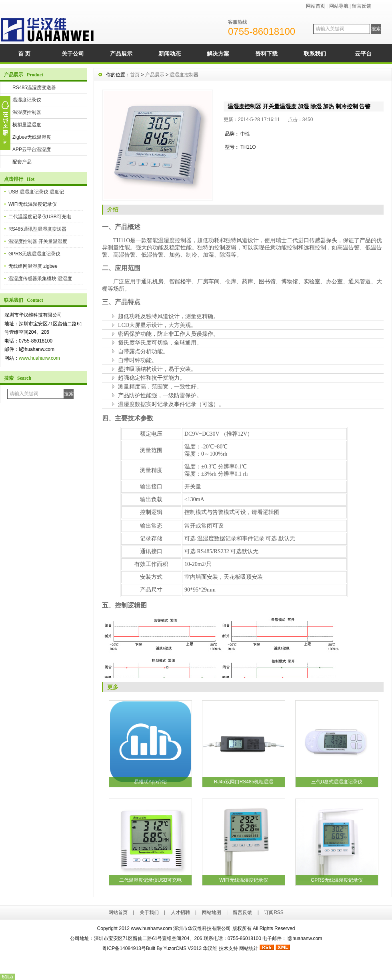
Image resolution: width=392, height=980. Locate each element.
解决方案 (218, 54)
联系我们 (315, 54)
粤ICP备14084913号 (124, 948)
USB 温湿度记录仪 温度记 (36, 192)
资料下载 (266, 54)
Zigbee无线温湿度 (32, 137)
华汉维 (210, 948)
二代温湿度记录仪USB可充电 (40, 217)
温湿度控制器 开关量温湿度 (38, 241)
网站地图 (212, 912)
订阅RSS (274, 912)
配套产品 (22, 162)
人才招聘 (180, 912)
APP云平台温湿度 (32, 149)
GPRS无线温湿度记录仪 (34, 254)
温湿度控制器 (27, 112)
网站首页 (316, 6)
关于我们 (149, 912)
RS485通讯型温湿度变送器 (37, 229)
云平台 (363, 54)
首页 (135, 75)
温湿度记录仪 (27, 100)
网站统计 (249, 948)
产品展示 (121, 54)
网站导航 (339, 6)
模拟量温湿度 (27, 125)
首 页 (24, 54)
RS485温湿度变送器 (34, 88)
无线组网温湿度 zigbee (33, 266)
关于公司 (73, 54)
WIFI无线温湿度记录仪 (33, 204)
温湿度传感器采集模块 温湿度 (40, 279)
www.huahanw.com (39, 358)
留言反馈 (362, 6)
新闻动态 (170, 54)
